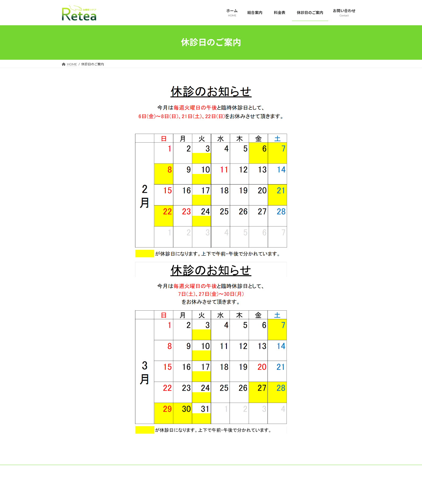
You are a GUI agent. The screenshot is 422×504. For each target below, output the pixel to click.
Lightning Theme (210, 495)
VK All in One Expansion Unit (246, 495)
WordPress (182, 495)
